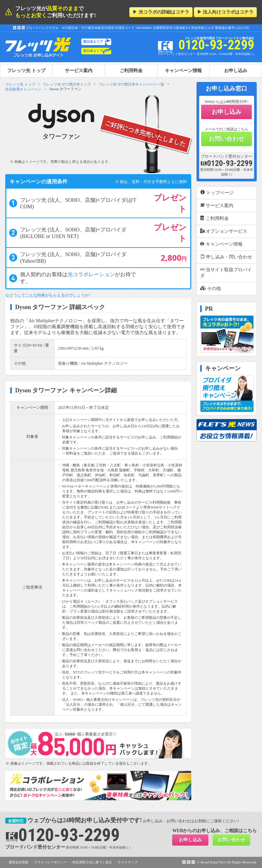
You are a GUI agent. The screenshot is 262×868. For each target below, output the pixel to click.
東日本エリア (93, 42)
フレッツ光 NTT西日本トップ (67, 84)
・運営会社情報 (17, 862)
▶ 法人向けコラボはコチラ (225, 12)
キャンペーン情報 (183, 70)
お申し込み (236, 70)
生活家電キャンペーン (23, 89)
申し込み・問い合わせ (226, 257)
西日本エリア (93, 51)
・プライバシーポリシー (49, 862)
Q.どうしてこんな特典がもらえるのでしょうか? (48, 295)
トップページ (217, 193)
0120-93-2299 (226, 163)
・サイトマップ (126, 862)
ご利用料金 (131, 70)
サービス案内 (79, 70)
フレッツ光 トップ (20, 84)
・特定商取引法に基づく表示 (91, 862)
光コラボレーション (91, 274)
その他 (211, 288)
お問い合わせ (226, 139)
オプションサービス (224, 231)
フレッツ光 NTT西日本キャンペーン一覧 (131, 84)
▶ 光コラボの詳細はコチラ (161, 12)
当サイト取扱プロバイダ (226, 273)
